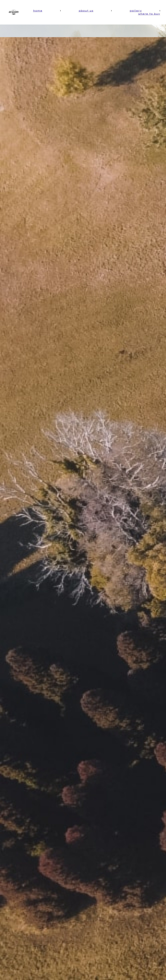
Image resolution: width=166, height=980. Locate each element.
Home (38, 11)
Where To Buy (149, 14)
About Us (86, 11)
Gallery (136, 11)
